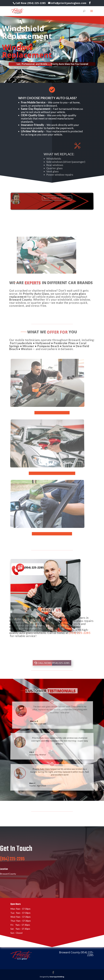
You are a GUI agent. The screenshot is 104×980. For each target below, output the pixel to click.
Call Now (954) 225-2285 (31, 3)
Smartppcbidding (57, 977)
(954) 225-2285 (12, 866)
